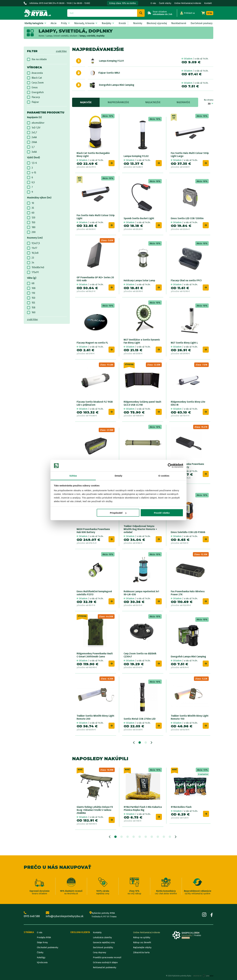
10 (31, 203)
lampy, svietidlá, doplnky (92, 36)
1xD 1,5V (34, 128)
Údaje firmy (42, 943)
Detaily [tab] (118, 476)
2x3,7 (32, 133)
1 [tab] (140, 743)
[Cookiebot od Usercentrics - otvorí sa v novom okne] (170, 466)
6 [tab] (146, 837)
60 (31, 213)
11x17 (32, 248)
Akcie (54, 23)
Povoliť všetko (162, 513)
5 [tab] (140, 837)
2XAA (32, 142)
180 (31, 227)
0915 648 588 (32, 915)
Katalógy (41, 958)
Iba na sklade (37, 59)
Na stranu (209, 100)
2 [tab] (146, 743)
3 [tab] (128, 837)
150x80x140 (36, 267)
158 (31, 308)
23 (31, 258)
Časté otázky (165, 3)
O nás (153, 3)
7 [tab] (152, 837)
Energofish (35, 92)
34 (31, 263)
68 (31, 283)
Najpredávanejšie (118, 102)
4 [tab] (134, 837)
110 (31, 293)
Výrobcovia (42, 963)
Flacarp (33, 97)
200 (31, 232)
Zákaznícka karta (141, 953)
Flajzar (33, 102)
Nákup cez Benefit (142, 943)
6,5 (31, 182)
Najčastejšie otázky (142, 948)
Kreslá (122, 23)
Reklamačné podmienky (105, 968)
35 (31, 208)
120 (31, 218)
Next (152, 743)
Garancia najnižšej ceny (104, 943)
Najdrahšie (183, 102)
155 (31, 303)
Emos (32, 88)
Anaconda (35, 73)
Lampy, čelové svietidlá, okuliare (62, 36)
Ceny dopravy (100, 953)
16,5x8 (33, 253)
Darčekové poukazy (202, 23)
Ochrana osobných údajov (105, 963)
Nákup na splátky (142, 938)
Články (40, 953)
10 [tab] (170, 837)
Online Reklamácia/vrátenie (188, 3)
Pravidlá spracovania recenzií (107, 958)
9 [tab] (164, 837)
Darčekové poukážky (103, 948)
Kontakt (208, 3)
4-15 (32, 173)
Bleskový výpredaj (157, 23)
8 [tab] (158, 837)
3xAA (32, 152)
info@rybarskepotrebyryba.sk (65, 915)
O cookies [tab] (164, 476)
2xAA (32, 137)
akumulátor (36, 123)
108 (31, 288)
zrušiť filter (61, 51)
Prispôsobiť (118, 513)
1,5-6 (32, 163)
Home (41, 36)
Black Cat (34, 78)
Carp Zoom (35, 83)
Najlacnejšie (153, 102)
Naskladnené (179, 23)
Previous (134, 743)
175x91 (33, 272)
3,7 (31, 147)
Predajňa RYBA (44, 938)
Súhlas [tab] (73, 476)
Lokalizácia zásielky (102, 938)
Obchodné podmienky (48, 948)
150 (31, 223)
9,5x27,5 (33, 243)
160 (31, 312)
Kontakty (97, 933)
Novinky (138, 23)
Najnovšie (86, 102)
